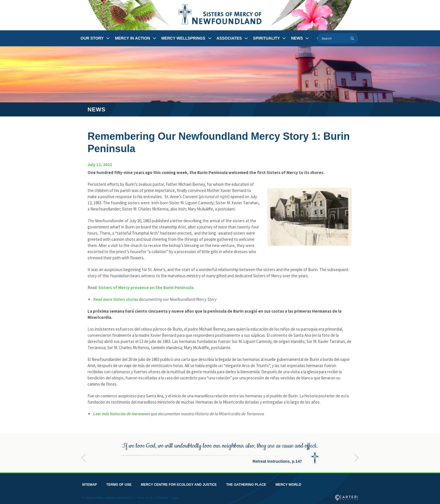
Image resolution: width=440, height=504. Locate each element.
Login (175, 497)
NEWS (297, 38)
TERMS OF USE (119, 484)
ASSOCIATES (229, 38)
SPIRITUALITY (267, 38)
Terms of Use (145, 497)
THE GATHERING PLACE (246, 484)
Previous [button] (83, 454)
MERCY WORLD (288, 484)
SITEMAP (89, 484)
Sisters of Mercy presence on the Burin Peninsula (146, 287)
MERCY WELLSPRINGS (183, 38)
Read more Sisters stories (116, 299)
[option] (220, 452)
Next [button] (357, 454)
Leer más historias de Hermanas (122, 414)
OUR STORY (92, 38)
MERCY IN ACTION (132, 38)
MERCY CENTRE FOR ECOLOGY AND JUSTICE (179, 484)
